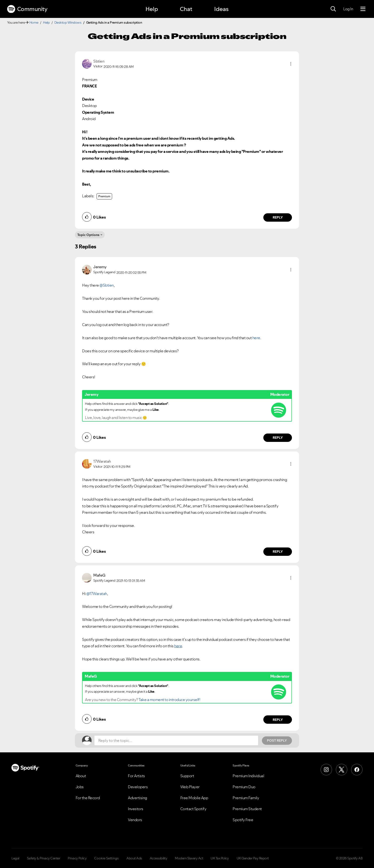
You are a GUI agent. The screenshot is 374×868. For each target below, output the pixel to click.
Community (27, 9)
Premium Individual (248, 776)
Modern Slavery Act (189, 858)
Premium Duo (244, 787)
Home (34, 22)
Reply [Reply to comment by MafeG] (278, 720)
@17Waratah (97, 594)
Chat (186, 9)
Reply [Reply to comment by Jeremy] (278, 438)
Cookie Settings (106, 858)
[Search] (333, 9)
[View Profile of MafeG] (99, 575)
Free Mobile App (194, 798)
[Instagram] (326, 770)
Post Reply (277, 740)
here (256, 338)
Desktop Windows (68, 22)
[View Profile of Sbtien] (99, 61)
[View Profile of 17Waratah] (102, 461)
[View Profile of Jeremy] (100, 267)
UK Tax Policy (220, 858)
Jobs (80, 787)
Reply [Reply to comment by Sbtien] (278, 217)
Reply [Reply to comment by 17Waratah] (278, 552)
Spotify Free (243, 820)
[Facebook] (357, 770)
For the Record (88, 798)
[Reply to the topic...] (176, 740)
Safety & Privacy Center (44, 858)
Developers (138, 787)
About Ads (134, 858)
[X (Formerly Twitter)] (342, 770)
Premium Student (247, 809)
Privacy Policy (77, 858)
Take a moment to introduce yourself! (169, 700)
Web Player (190, 787)
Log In (348, 9)
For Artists (136, 776)
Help (152, 9)
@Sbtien (107, 285)
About (81, 776)
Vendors (135, 820)
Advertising (138, 798)
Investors (136, 809)
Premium (104, 196)
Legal (15, 858)
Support (187, 776)
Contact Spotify (193, 809)
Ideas (221, 9)
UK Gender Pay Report (253, 858)
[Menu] (363, 9)
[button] (291, 64)
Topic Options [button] (88, 235)
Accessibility (159, 858)
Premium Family (246, 798)
